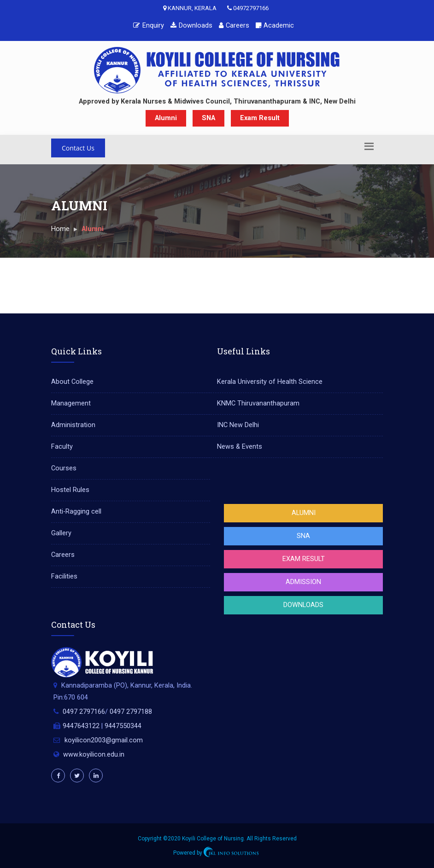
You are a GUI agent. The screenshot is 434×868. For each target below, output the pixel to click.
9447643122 (81, 726)
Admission (303, 582)
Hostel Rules (70, 490)
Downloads (191, 26)
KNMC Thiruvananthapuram (258, 403)
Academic (275, 26)
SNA (208, 118)
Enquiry (149, 26)
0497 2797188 (131, 712)
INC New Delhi (238, 425)
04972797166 (248, 8)
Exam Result (260, 118)
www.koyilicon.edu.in (94, 755)
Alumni (166, 118)
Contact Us (78, 148)
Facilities (64, 576)
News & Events (240, 447)
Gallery (61, 533)
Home (60, 229)
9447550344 (123, 726)
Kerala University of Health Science (270, 382)
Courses (64, 468)
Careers (234, 26)
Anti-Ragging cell (76, 512)
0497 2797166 (84, 712)
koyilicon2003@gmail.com (104, 740)
